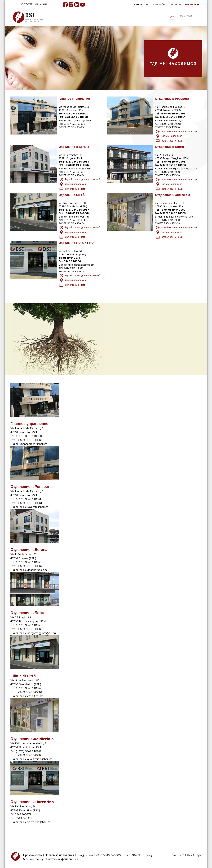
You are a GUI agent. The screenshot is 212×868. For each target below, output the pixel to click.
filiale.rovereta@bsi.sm (177, 120)
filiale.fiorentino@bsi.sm (81, 263)
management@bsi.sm (80, 120)
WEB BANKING (192, 4)
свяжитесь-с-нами (169, 140)
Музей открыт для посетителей (176, 131)
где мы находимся (169, 136)
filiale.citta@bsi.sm (78, 216)
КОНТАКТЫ (175, 4)
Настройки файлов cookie (64, 858)
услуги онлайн (155, 4)
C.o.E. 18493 (132, 854)
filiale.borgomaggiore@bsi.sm (180, 168)
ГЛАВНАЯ (137, 4)
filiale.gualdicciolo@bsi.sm (178, 216)
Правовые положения (59, 854)
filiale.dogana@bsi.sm (79, 168)
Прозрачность (33, 854)
